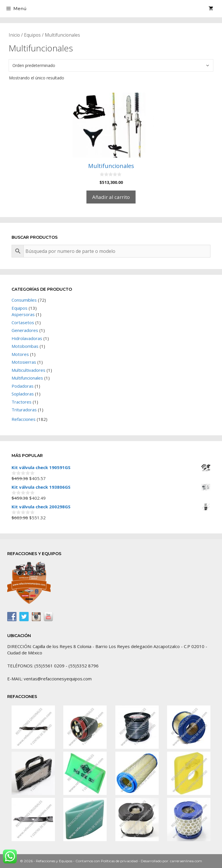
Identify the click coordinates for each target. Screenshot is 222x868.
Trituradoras (24, 410)
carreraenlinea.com (186, 861)
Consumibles (24, 300)
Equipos (32, 35)
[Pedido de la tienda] (111, 65)
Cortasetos (23, 322)
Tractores (22, 402)
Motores (20, 354)
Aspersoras (23, 314)
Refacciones (24, 419)
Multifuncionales (27, 378)
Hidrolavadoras (27, 338)
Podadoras (23, 386)
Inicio (14, 35)
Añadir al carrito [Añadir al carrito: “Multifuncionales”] (111, 197)
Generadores (25, 330)
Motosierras (24, 362)
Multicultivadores (28, 370)
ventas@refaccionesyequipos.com (58, 679)
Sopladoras (23, 394)
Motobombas (25, 346)
